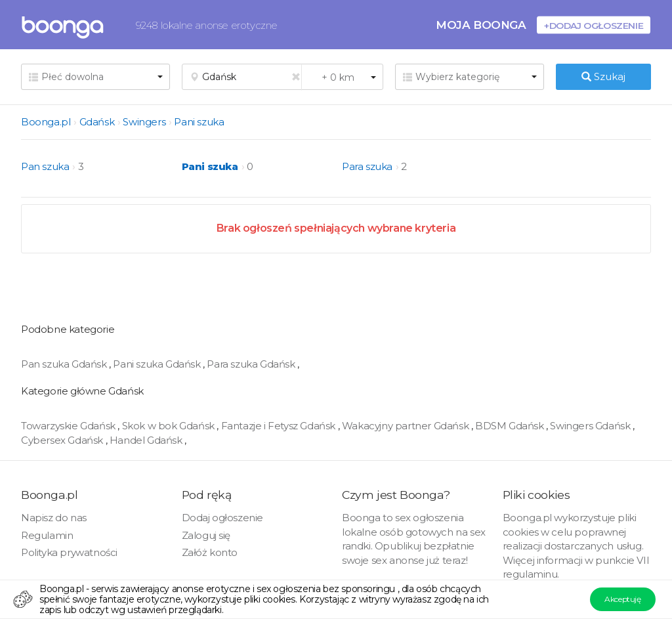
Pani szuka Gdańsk (158, 364)
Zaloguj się (206, 535)
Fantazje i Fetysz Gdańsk (280, 426)
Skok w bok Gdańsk (170, 426)
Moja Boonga (481, 25)
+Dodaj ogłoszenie (594, 25)
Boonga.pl (46, 122)
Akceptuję (622, 599)
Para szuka (367, 166)
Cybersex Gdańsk (63, 440)
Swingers (144, 122)
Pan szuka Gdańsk (65, 364)
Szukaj (603, 76)
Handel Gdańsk (147, 440)
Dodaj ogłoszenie (223, 518)
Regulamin (47, 535)
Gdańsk (97, 122)
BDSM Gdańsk (511, 426)
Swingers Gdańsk (591, 426)
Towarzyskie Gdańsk (69, 426)
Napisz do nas (54, 518)
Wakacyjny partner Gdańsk (407, 426)
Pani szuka (199, 122)
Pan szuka (45, 166)
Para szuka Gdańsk (252, 364)
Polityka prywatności (69, 552)
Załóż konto (210, 552)
